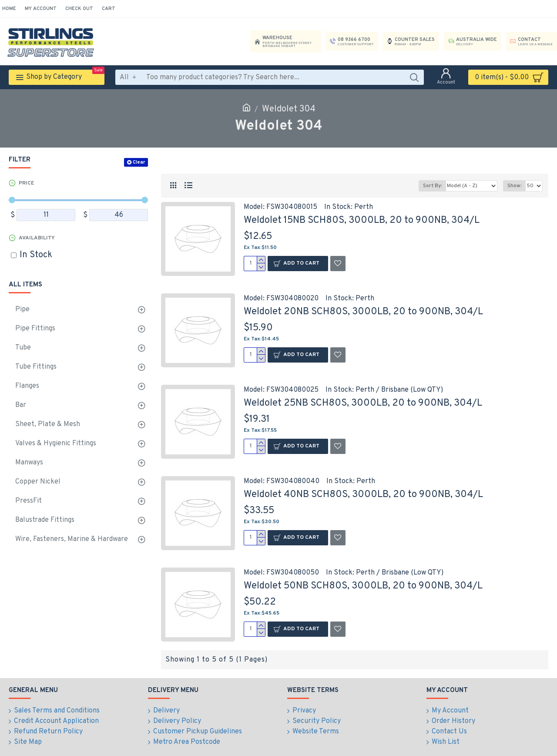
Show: (514, 186)
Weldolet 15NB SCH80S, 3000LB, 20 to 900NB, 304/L (362, 220)
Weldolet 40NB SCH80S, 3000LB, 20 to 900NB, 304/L (363, 495)
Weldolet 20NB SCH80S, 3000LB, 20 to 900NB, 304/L (363, 312)
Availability (37, 238)
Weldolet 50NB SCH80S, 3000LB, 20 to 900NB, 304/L (363, 586)
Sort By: (432, 186)
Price (26, 183)
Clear (139, 162)
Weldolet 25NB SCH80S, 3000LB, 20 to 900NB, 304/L (363, 403)
